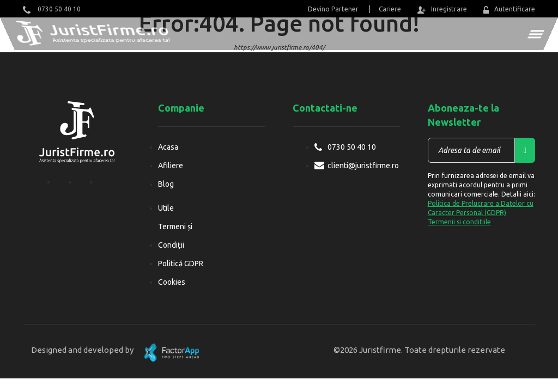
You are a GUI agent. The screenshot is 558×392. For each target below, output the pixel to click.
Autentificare (509, 10)
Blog (166, 184)
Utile (166, 208)
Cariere (390, 9)
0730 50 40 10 (52, 10)
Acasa (168, 147)
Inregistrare (442, 10)
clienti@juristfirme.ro (363, 166)
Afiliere (171, 166)
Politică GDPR (181, 264)
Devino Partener (333, 9)
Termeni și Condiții (175, 236)
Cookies (172, 282)
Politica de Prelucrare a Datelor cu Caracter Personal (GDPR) (481, 208)
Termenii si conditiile (459, 222)
